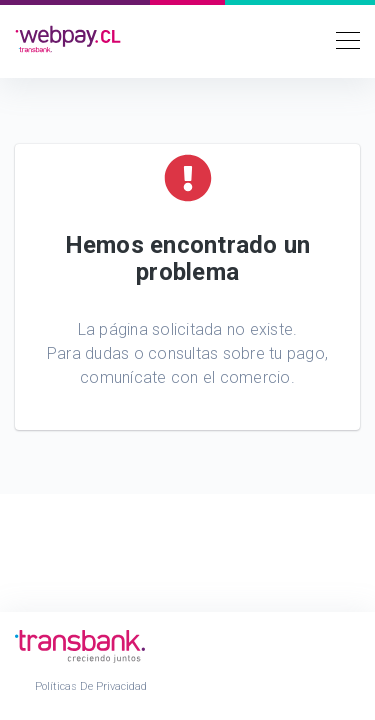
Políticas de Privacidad (91, 686)
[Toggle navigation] (342, 39)
